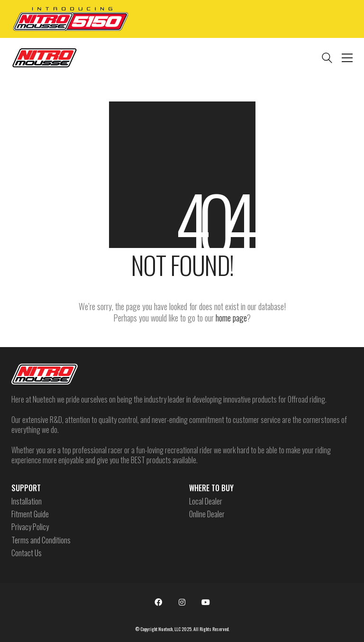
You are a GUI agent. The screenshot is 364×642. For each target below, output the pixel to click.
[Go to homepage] (45, 58)
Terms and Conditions (41, 540)
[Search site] (327, 59)
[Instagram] (182, 602)
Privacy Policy (30, 527)
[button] (347, 58)
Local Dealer (206, 501)
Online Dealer (207, 514)
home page (231, 318)
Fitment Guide (30, 514)
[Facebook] (158, 602)
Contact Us (27, 553)
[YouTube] (206, 602)
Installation (27, 501)
